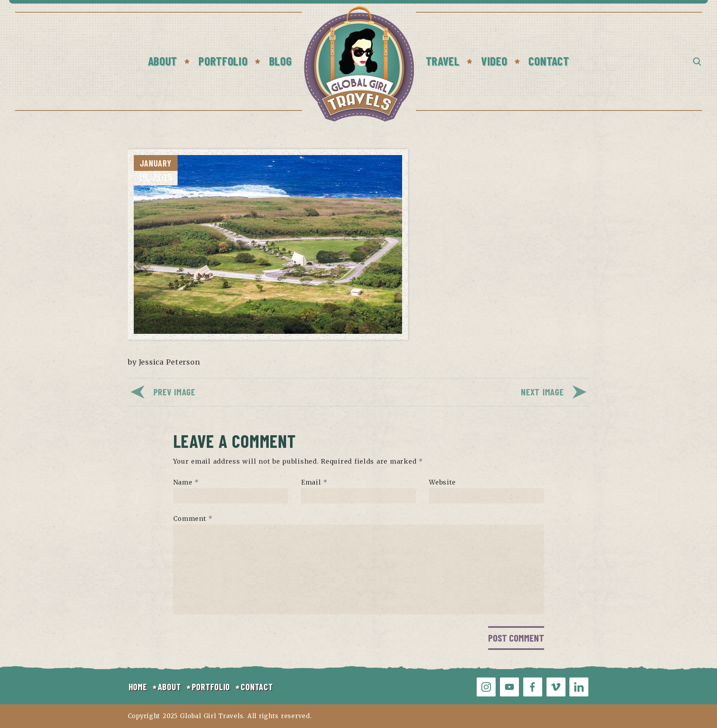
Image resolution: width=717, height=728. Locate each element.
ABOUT (169, 687)
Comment (193, 518)
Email (314, 482)
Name (186, 482)
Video (494, 61)
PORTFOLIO (211, 687)
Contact (549, 61)
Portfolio (223, 61)
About (163, 61)
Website (442, 482)
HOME (138, 687)
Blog (281, 61)
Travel (443, 61)
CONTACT (257, 687)
